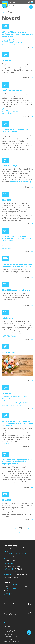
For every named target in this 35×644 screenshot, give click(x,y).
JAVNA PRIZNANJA (10, 166)
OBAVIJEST (6, 60)
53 (20, 528)
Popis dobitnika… (7, 113)
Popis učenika (6, 108)
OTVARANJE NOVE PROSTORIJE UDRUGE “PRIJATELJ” (15, 130)
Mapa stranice (9, 639)
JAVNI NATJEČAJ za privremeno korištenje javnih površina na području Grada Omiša (17, 34)
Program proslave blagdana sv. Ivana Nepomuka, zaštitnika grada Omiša (17, 265)
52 (16, 528)
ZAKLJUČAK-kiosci (8, 41)
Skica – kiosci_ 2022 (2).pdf (11, 44)
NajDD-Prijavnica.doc (9, 336)
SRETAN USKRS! (9, 352)
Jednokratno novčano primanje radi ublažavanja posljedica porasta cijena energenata (17, 423)
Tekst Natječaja (7, 244)
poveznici (13, 274)
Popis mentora (7, 110)
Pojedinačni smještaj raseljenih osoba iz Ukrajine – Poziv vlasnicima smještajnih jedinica (17, 462)
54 (25, 528)
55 (29, 528)
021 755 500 (13, 554)
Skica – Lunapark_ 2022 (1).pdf (12, 43)
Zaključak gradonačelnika (10, 112)
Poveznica (5, 302)
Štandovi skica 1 (7, 246)
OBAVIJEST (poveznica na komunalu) (17, 290)
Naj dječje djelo (8, 318)
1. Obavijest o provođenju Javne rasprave (15, 397)
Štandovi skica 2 (7, 248)
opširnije (28, 48)
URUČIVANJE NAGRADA (12, 90)
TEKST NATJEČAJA (8, 39)
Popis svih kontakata (13, 604)
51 (12, 528)
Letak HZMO (6, 443)
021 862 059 (22, 554)
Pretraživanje (17, 610)
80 (16, 533)
